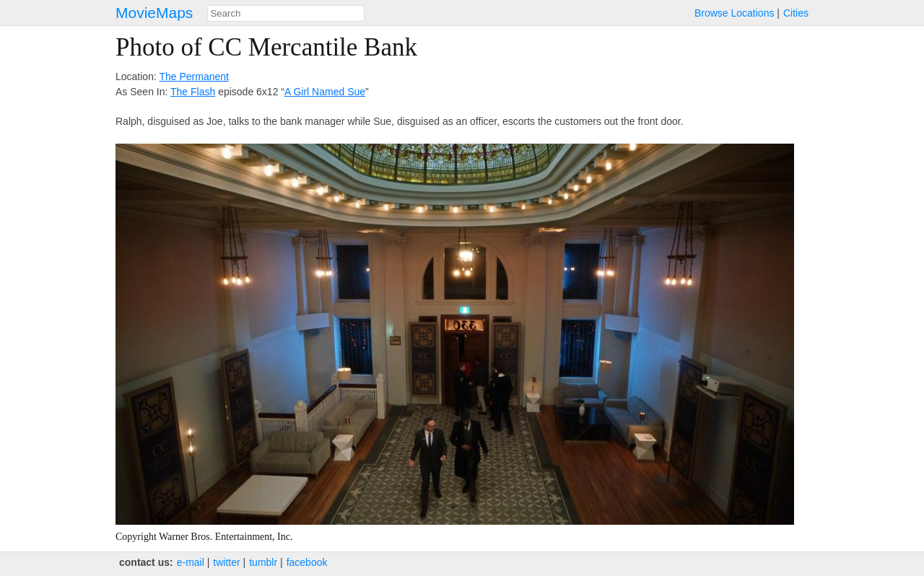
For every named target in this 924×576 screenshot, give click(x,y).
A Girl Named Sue (325, 92)
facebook (307, 562)
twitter (226, 562)
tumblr (263, 562)
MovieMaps (154, 13)
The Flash (193, 92)
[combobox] (286, 13)
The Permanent (194, 77)
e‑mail (191, 562)
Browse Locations (735, 13)
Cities (796, 13)
